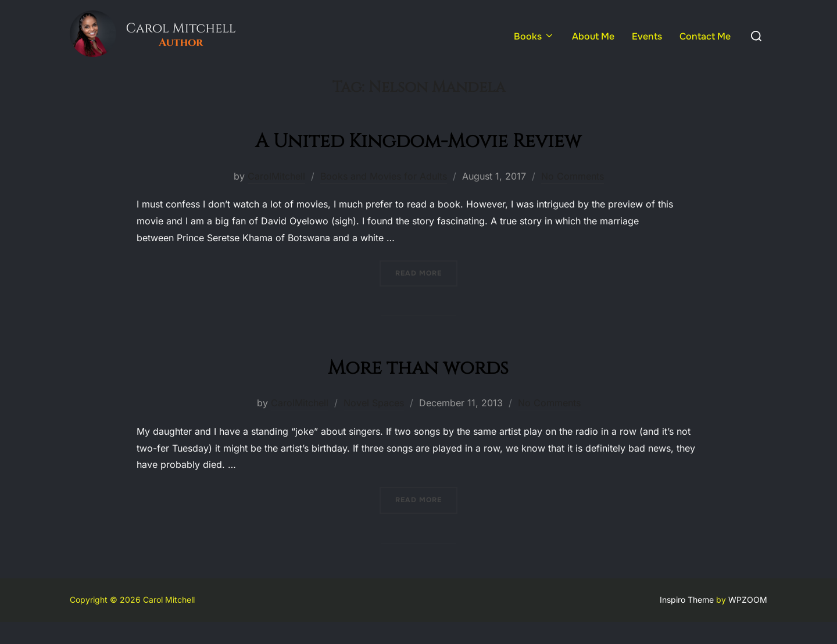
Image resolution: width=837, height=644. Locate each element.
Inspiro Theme (687, 622)
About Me (593, 36)
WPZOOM (748, 622)
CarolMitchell (276, 198)
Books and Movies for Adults (384, 198)
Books (534, 36)
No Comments (573, 198)
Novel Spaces (374, 425)
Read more (426, 295)
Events (647, 36)
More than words (418, 389)
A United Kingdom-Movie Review (418, 162)
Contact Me (705, 36)
